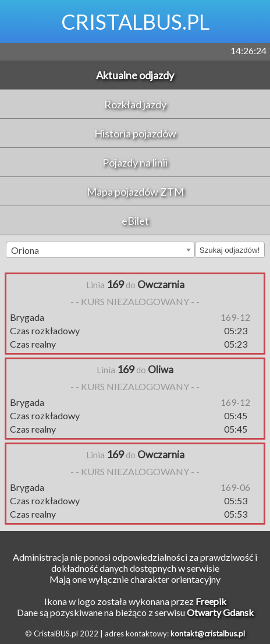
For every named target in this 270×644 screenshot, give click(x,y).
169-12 (235, 317)
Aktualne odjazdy (135, 75)
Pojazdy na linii (135, 162)
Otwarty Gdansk (220, 612)
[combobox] (100, 250)
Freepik (211, 601)
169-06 (235, 487)
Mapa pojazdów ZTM (135, 192)
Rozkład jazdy (135, 104)
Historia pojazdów (135, 133)
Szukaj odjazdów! (230, 250)
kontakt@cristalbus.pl (208, 634)
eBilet (135, 221)
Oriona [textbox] (25, 250)
